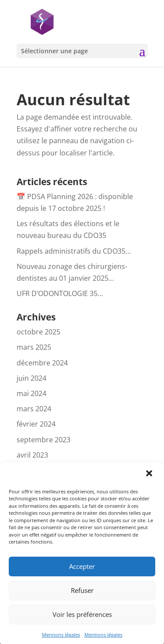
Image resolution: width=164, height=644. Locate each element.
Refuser (82, 595)
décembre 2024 (42, 363)
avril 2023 (32, 455)
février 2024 (36, 424)
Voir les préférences (82, 619)
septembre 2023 (44, 440)
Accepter (82, 571)
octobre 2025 (38, 332)
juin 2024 (31, 378)
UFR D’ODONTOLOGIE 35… (60, 293)
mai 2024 (31, 393)
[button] (150, 479)
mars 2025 (34, 347)
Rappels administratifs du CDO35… (74, 251)
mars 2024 (34, 409)
